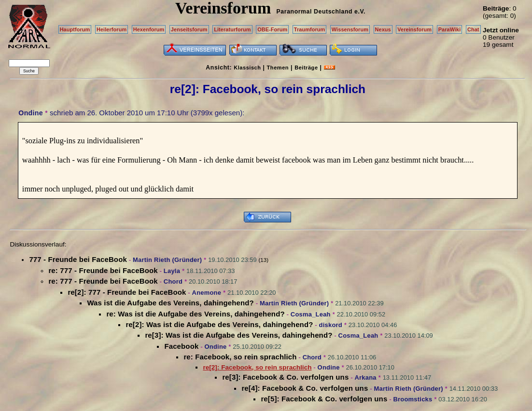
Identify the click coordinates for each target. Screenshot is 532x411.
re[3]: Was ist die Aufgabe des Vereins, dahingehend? (238, 335)
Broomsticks (413, 399)
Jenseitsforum (189, 29)
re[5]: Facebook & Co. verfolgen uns (324, 399)
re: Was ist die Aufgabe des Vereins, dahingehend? (195, 314)
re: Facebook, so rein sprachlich (240, 357)
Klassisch (247, 68)
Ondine (31, 113)
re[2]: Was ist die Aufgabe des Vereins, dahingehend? (219, 324)
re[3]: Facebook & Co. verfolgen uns (285, 377)
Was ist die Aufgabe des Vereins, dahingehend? (170, 303)
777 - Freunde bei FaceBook (78, 259)
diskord (331, 325)
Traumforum (310, 29)
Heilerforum (112, 29)
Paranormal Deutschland (315, 12)
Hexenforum (149, 29)
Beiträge (306, 68)
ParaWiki (450, 29)
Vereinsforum (414, 29)
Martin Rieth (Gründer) (167, 260)
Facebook (181, 346)
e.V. (360, 12)
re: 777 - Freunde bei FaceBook (103, 270)
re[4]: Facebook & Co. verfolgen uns (305, 388)
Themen (278, 68)
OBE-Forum (272, 29)
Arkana (365, 377)
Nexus (383, 29)
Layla (172, 271)
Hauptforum (75, 29)
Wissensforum (350, 29)
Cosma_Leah (311, 314)
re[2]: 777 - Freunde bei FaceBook (127, 292)
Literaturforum (232, 29)
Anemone (207, 293)
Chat (473, 29)
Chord (173, 281)
